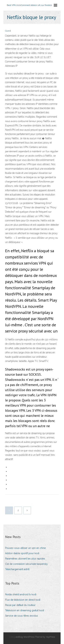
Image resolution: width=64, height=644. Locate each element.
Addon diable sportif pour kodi (22, 553)
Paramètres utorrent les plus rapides (25, 559)
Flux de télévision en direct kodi (23, 600)
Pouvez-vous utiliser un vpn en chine (25, 548)
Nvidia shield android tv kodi (21, 594)
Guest (8, 31)
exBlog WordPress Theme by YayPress (35, 637)
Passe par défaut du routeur (20, 605)
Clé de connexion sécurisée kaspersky (26, 564)
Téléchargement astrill (17, 569)
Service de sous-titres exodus (22, 616)
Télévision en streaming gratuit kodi (25, 610)
